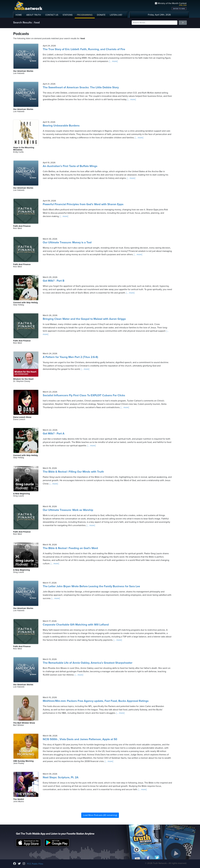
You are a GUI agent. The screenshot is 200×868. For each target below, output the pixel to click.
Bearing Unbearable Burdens (61, 126)
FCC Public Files (35, 864)
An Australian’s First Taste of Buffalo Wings (70, 166)
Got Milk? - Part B (54, 281)
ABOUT (34, 15)
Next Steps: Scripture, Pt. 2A (61, 777)
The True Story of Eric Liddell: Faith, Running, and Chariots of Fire (84, 49)
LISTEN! (116, 15)
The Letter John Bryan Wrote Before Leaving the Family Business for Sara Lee (91, 586)
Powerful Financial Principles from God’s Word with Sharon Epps (83, 204)
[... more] (113, 61)
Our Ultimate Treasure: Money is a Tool (67, 242)
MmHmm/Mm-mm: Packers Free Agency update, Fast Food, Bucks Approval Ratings (96, 701)
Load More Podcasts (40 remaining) (100, 815)
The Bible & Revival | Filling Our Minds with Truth (73, 472)
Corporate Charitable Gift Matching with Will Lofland (76, 625)
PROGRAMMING (85, 15)
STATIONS (68, 15)
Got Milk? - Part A (54, 434)
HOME (19, 15)
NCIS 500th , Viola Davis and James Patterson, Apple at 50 (80, 739)
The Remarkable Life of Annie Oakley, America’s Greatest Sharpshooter (88, 663)
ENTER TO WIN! (179, 9)
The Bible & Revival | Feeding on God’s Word (70, 548)
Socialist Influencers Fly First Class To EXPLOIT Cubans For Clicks (84, 395)
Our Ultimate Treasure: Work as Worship (68, 510)
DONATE (101, 15)
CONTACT (52, 15)
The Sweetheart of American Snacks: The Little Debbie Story (81, 87)
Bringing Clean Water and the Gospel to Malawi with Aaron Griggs (84, 319)
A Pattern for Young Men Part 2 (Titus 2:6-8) (70, 357)
